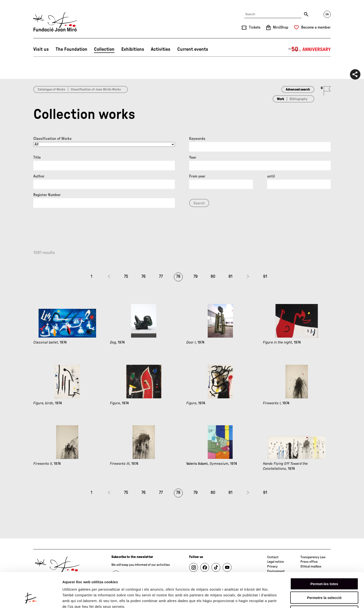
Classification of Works (52, 139)
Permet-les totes (324, 553)
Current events (193, 49)
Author (39, 176)
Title (37, 157)
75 (126, 277)
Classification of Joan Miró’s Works (96, 90)
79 (196, 277)
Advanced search (298, 90)
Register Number (47, 195)
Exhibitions (133, 49)
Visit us (41, 49)
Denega (324, 581)
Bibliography (298, 99)
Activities (161, 49)
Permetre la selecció (324, 567)
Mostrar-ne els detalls (81, 599)
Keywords (197, 139)
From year (197, 176)
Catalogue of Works (51, 90)
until (271, 176)
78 (178, 277)
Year (193, 157)
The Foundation (71, 49)
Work (280, 99)
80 (213, 277)
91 (265, 277)
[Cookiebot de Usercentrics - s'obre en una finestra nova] (31, 599)
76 (143, 277)
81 (230, 277)
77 (161, 277)
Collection (104, 49)
